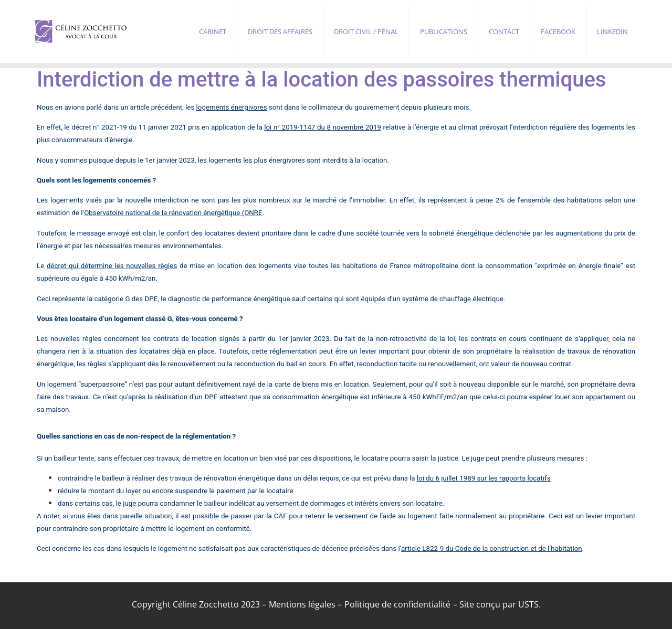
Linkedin (612, 31)
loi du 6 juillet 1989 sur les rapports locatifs (484, 478)
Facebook (558, 31)
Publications (444, 31)
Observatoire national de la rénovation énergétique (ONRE (173, 213)
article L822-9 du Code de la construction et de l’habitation (492, 548)
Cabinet (213, 31)
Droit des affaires (280, 31)
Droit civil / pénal (366, 31)
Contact (504, 31)
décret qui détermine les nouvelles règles (112, 266)
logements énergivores (232, 107)
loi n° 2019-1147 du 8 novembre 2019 (323, 127)
